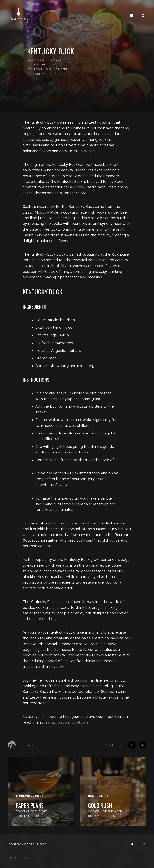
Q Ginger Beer (57, 69)
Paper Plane (30, 806)
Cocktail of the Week (44, 60)
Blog (26, 857)
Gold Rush (100, 806)
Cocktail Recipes (41, 64)
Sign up (13, 857)
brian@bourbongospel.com (66, 722)
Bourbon (35, 69)
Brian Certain (21, 745)
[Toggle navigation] (132, 16)
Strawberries (38, 74)
